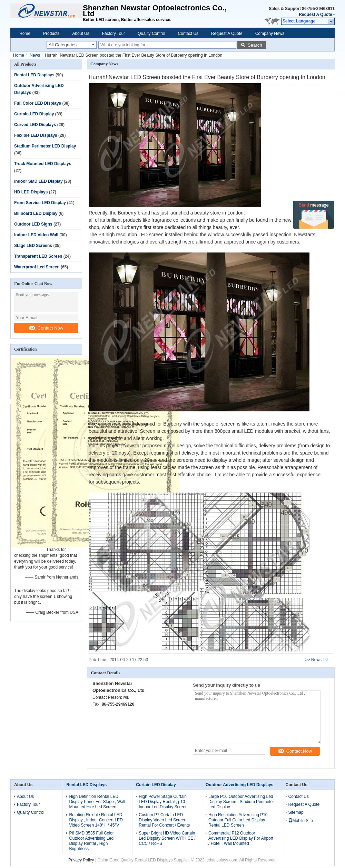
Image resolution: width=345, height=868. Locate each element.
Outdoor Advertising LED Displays (239, 785)
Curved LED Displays (35, 125)
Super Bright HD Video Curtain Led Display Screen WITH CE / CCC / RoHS (167, 838)
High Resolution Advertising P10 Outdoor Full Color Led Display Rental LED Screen (238, 820)
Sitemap (296, 812)
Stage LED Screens (33, 246)
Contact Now (46, 328)
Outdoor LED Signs (33, 224)
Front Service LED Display (40, 203)
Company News (270, 34)
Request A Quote (315, 15)
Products (51, 34)
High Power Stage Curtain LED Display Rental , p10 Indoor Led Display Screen (163, 802)
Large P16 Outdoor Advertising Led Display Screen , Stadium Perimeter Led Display (241, 802)
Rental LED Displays (34, 75)
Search (255, 45)
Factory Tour (114, 34)
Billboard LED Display (36, 213)
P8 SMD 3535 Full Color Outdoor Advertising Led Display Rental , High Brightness (91, 841)
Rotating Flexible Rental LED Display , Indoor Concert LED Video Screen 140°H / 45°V (96, 820)
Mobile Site (301, 821)
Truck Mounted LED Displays (43, 164)
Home (25, 34)
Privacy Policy (81, 860)
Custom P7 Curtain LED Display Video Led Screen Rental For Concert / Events (164, 820)
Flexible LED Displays (36, 135)
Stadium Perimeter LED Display (45, 146)
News (35, 55)
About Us (81, 34)
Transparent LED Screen (38, 256)
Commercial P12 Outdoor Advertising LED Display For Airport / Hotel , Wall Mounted (241, 838)
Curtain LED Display (34, 114)
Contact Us (188, 34)
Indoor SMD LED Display (38, 181)
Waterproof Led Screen (37, 267)
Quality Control (151, 34)
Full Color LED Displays (38, 103)
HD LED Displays (31, 192)
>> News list (317, 660)
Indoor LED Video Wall (36, 235)
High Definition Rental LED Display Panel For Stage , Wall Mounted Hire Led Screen (97, 802)
